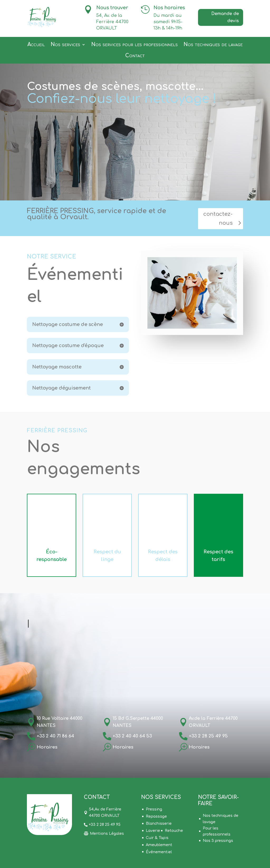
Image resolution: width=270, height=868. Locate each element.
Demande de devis (225, 17)
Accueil (36, 45)
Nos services (65, 45)
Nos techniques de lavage (213, 45)
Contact (135, 56)
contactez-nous (218, 219)
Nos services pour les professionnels (134, 45)
